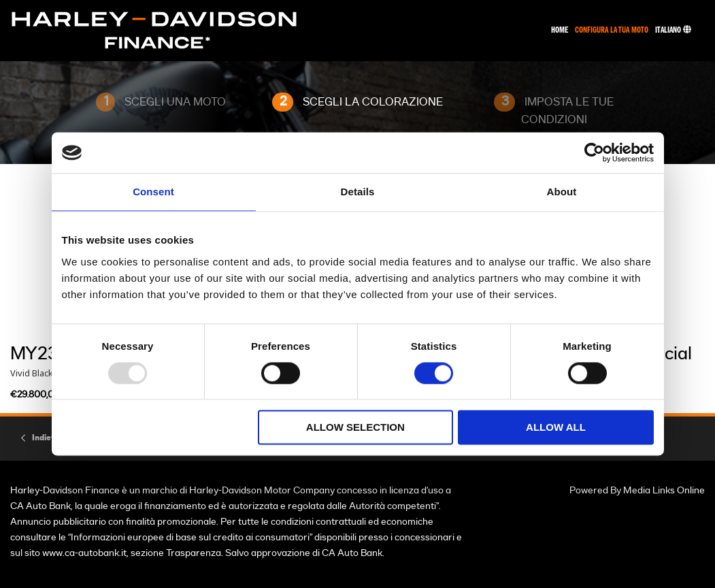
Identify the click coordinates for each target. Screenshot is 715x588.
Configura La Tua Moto (612, 30)
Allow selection (355, 428)
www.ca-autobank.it (84, 553)
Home (560, 30)
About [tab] (562, 192)
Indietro (47, 438)
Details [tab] (358, 192)
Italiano (673, 30)
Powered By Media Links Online (637, 490)
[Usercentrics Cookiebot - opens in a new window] (594, 152)
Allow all (556, 428)
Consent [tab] (153, 192)
